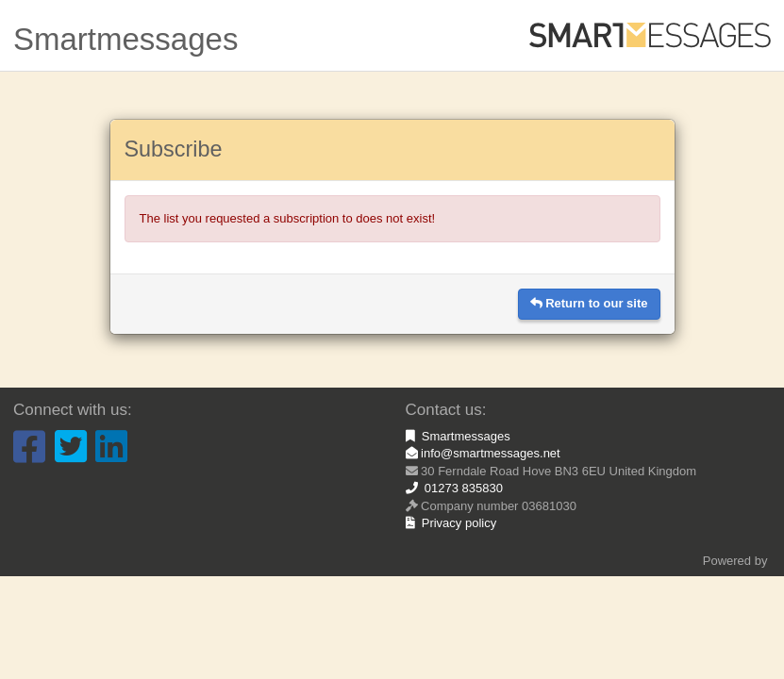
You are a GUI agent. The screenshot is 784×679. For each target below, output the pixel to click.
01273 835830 (454, 488)
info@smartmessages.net (483, 453)
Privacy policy (451, 523)
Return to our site (589, 303)
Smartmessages (458, 436)
